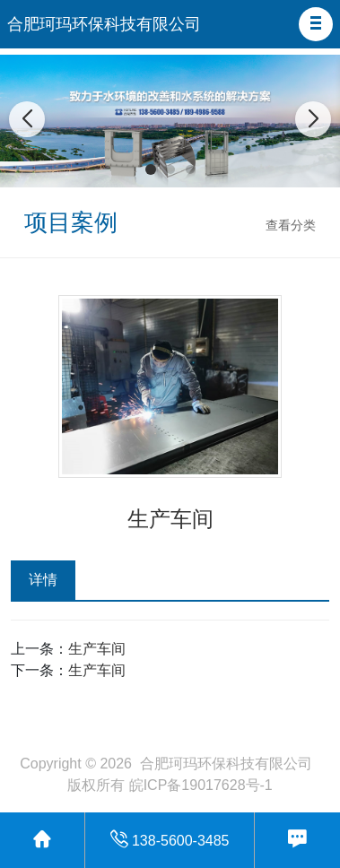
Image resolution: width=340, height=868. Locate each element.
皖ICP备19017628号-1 (201, 785)
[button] (316, 24)
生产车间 (97, 649)
